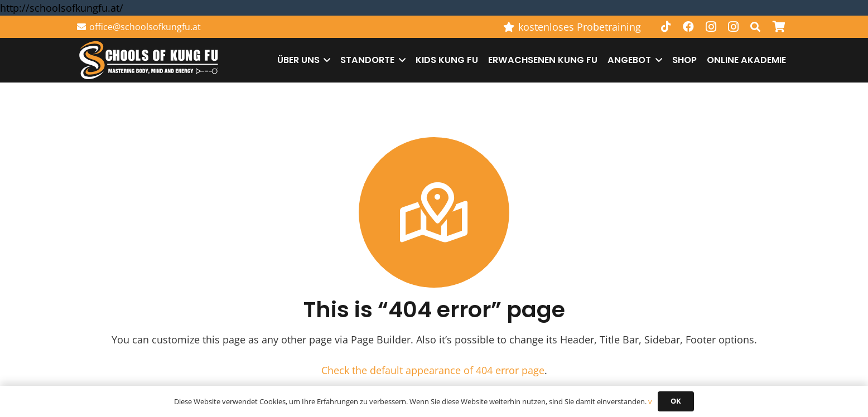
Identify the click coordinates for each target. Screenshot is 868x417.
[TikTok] (666, 27)
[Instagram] (711, 27)
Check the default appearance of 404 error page (433, 370)
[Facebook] (688, 27)
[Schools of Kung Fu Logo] (150, 60)
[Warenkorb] (779, 27)
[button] (755, 27)
